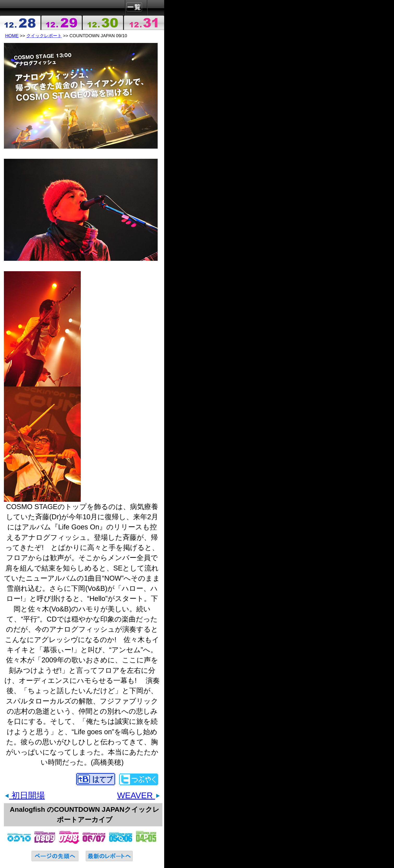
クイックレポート (44, 36)
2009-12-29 (62, 23)
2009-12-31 (144, 23)
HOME (12, 36)
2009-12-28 (21, 23)
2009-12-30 (103, 23)
